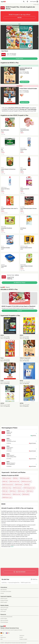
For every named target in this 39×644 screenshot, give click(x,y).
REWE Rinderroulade (25, 478)
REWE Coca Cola (17, 494)
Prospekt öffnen (19, 59)
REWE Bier (16, 478)
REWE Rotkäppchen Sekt (29, 488)
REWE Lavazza (21, 491)
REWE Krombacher (17, 488)
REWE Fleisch (13, 491)
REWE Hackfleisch (7, 494)
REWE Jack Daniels (7, 478)
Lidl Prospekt (3, 611)
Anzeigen (36, 4)
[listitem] (10, 126)
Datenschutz (3, 637)
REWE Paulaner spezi (7, 498)
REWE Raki (27, 485)
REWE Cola (5, 481)
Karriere (2, 593)
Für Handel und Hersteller (6, 591)
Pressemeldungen (4, 622)
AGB (1, 639)
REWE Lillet (5, 491)
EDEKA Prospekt (4, 599)
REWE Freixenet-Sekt (14, 481)
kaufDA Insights (4, 619)
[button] (19, 42)
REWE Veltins (30, 491)
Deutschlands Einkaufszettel (6, 617)
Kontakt (21, 637)
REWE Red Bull (26, 494)
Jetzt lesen (20, 311)
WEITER (19, 18)
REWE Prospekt (4, 602)
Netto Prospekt (4, 610)
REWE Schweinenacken (8, 485)
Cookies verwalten (23, 639)
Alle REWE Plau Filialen (19, 283)
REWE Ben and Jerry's (26, 481)
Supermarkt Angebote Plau (14, 583)
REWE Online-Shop (7, 488)
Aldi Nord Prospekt (4, 608)
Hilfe (2, 636)
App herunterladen (4, 620)
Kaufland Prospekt (4, 600)
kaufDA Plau (4, 583)
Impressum (22, 636)
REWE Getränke (19, 485)
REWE (12, 547)
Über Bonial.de (4, 590)
